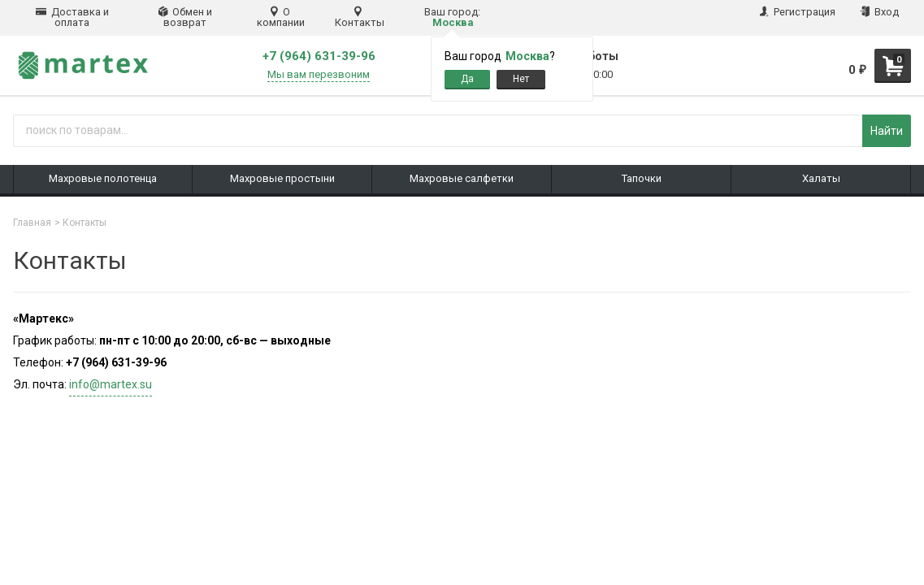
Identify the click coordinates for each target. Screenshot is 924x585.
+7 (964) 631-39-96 (319, 56)
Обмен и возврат (185, 17)
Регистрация (798, 12)
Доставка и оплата (72, 17)
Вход (879, 12)
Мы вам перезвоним (319, 75)
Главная (32, 223)
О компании (281, 17)
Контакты (360, 17)
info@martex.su (111, 384)
